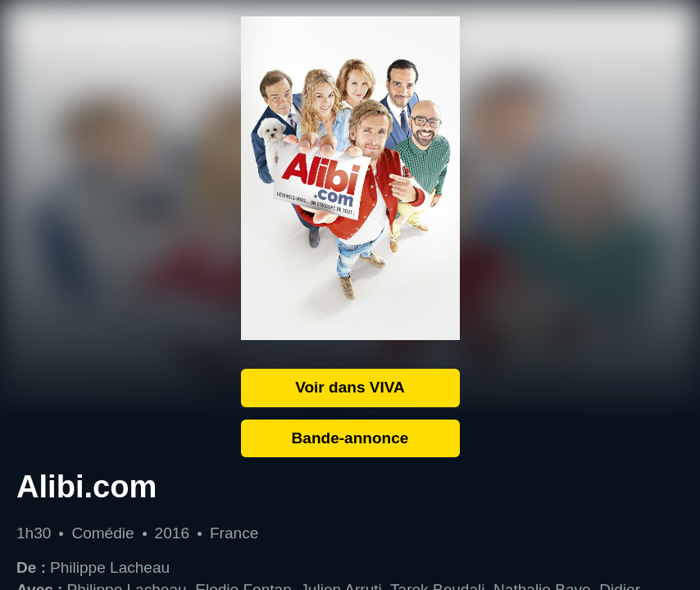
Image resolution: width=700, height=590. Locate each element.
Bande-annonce (350, 438)
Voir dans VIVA (350, 387)
